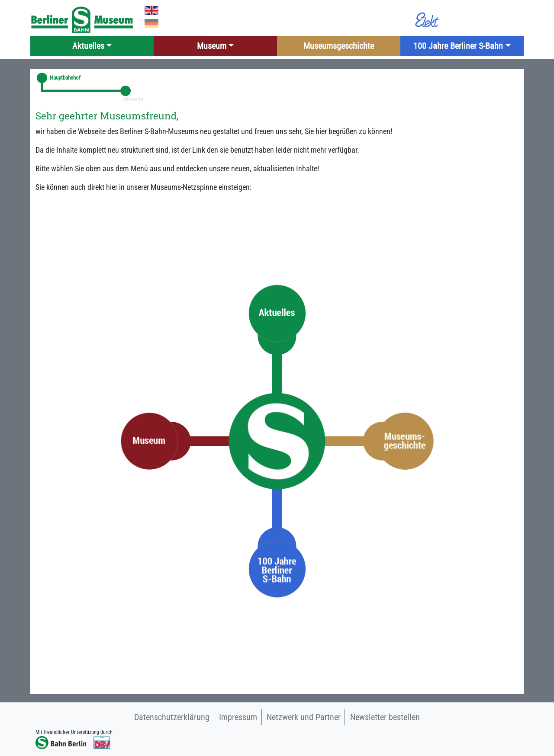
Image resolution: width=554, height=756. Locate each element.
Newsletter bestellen (385, 717)
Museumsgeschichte (339, 46)
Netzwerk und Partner (304, 717)
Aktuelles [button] (88, 46)
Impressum (238, 717)
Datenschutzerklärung (172, 717)
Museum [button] (212, 46)
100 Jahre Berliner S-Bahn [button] (458, 46)
